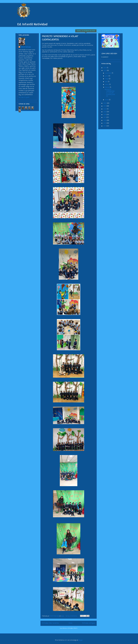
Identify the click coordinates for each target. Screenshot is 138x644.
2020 (105, 109)
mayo (107, 79)
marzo (107, 85)
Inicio (71, 623)
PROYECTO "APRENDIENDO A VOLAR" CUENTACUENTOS (110, 93)
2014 (105, 126)
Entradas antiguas (89, 623)
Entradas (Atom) (73, 628)
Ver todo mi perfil (24, 97)
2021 (105, 106)
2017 (105, 118)
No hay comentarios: (72, 616)
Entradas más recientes (50, 623)
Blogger (81, 640)
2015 (105, 123)
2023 (105, 71)
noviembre (108, 73)
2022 (105, 103)
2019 (105, 112)
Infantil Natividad (26, 47)
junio (107, 76)
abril (107, 82)
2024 (105, 68)
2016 (105, 120)
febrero (107, 87)
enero (107, 100)
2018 (105, 115)
